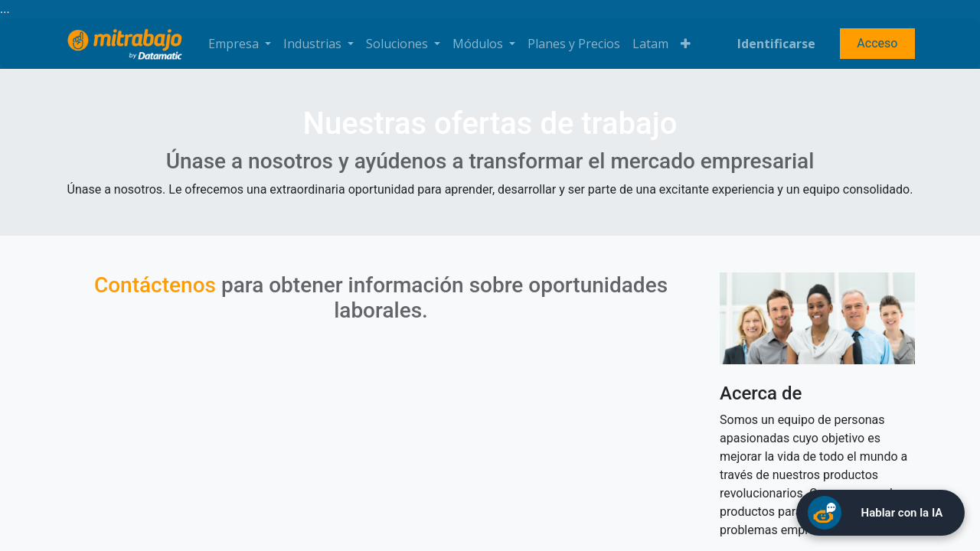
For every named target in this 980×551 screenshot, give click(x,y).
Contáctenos (155, 285)
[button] (686, 44)
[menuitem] (574, 44)
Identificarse (776, 44)
